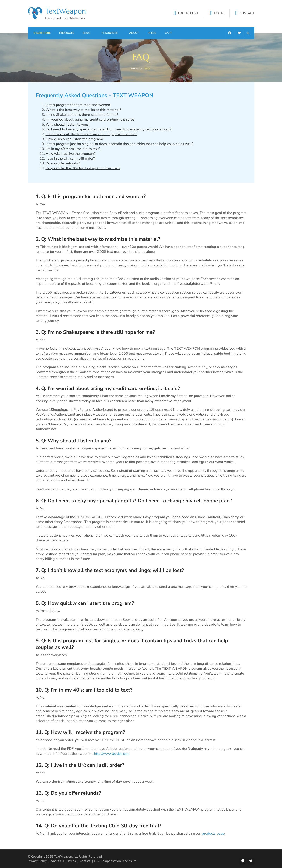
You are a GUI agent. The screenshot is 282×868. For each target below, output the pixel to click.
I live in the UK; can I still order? (70, 158)
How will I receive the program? (71, 154)
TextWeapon (65, 11)
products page (213, 833)
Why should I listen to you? (67, 124)
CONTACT (247, 13)
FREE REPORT (188, 13)
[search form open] (248, 33)
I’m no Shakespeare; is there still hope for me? (82, 115)
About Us (57, 861)
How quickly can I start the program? (75, 139)
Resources (110, 33)
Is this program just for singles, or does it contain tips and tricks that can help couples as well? (120, 144)
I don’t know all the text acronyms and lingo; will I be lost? (91, 134)
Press (152, 33)
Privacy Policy (37, 861)
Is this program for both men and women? (79, 105)
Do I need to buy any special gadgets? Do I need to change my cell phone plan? (108, 129)
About (134, 33)
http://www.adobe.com (112, 754)
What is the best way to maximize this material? (83, 110)
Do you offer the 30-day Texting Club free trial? (83, 168)
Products (67, 33)
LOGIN (219, 13)
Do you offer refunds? (63, 163)
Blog (87, 33)
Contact (85, 861)
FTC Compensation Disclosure (115, 861)
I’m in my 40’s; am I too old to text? (73, 149)
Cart (168, 33)
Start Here (42, 33)
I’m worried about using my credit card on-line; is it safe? (90, 119)
